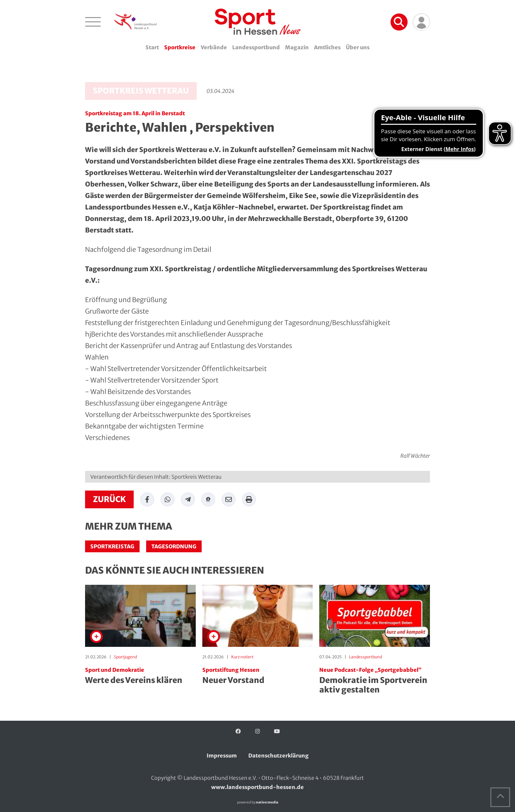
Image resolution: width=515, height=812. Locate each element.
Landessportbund (256, 47)
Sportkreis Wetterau (141, 91)
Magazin (297, 47)
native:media (267, 802)
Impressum (222, 756)
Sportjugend (125, 657)
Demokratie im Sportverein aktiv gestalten (375, 681)
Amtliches (327, 47)
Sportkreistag (112, 546)
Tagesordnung (174, 546)
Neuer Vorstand (258, 676)
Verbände (214, 47)
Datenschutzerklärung (279, 756)
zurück (109, 499)
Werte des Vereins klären (140, 676)
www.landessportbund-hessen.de (257, 787)
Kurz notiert (242, 657)
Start (152, 47)
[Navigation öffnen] (93, 22)
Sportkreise (180, 47)
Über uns (358, 47)
